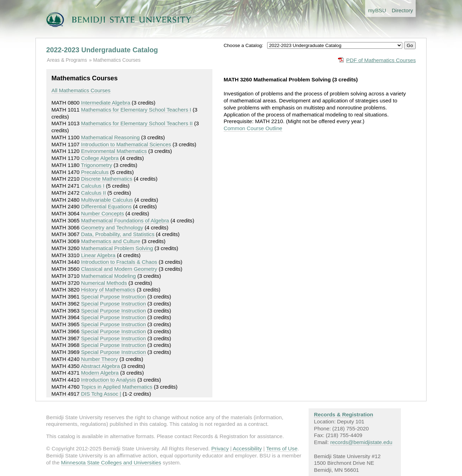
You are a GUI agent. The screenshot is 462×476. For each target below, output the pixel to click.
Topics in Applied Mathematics (116, 387)
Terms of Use (282, 448)
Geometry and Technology (112, 227)
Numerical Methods (104, 283)
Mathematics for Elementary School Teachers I (136, 110)
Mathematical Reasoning (110, 137)
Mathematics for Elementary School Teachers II (137, 123)
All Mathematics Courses (81, 90)
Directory (402, 10)
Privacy (220, 448)
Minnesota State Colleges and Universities (111, 462)
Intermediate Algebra (106, 103)
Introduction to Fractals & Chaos (119, 262)
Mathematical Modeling (108, 276)
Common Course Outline (253, 128)
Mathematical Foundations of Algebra (125, 220)
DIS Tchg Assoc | (101, 394)
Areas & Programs (67, 60)
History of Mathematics (108, 290)
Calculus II (94, 193)
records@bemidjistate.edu (361, 442)
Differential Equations (106, 206)
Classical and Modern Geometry (119, 269)
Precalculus (95, 172)
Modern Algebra (100, 373)
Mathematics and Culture (111, 241)
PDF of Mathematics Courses (381, 60)
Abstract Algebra (100, 366)
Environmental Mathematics (114, 151)
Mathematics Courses (117, 60)
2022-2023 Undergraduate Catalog (102, 50)
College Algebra (100, 158)
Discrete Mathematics (107, 179)
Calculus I (93, 186)
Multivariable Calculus (107, 200)
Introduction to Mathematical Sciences (126, 144)
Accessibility (247, 448)
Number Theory (100, 359)
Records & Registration (344, 414)
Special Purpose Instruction (114, 297)
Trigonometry (96, 165)
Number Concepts (103, 213)
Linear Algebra (98, 255)
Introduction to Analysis (108, 380)
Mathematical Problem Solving (117, 248)
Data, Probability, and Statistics (118, 234)
